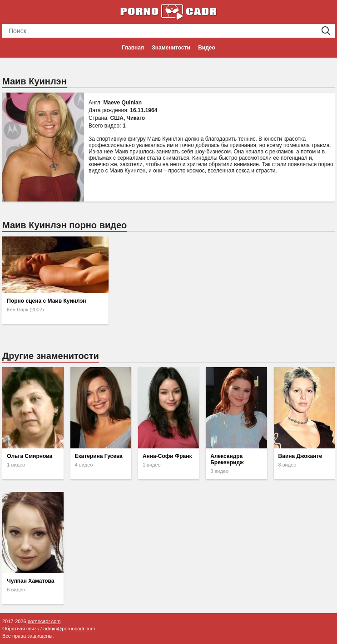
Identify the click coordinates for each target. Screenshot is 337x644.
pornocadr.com (44, 621)
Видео (207, 48)
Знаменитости (171, 48)
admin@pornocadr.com (69, 629)
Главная (133, 48)
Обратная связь (21, 629)
